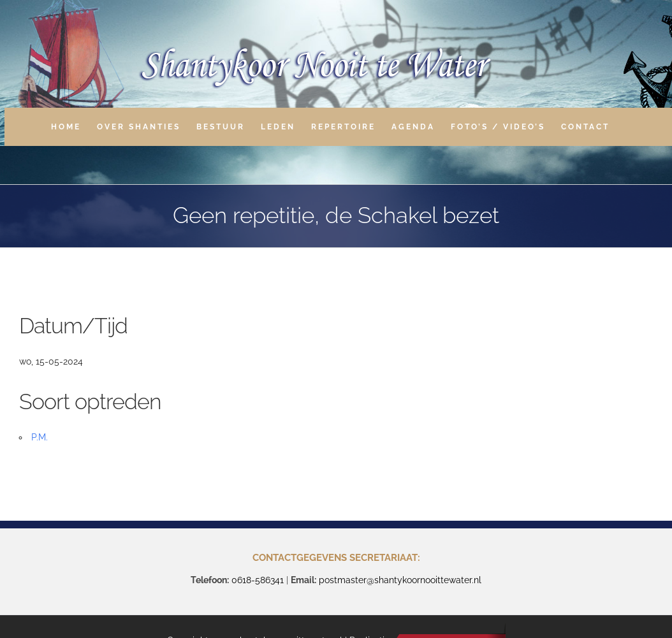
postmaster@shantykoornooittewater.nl (400, 580)
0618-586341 (258, 580)
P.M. (40, 437)
